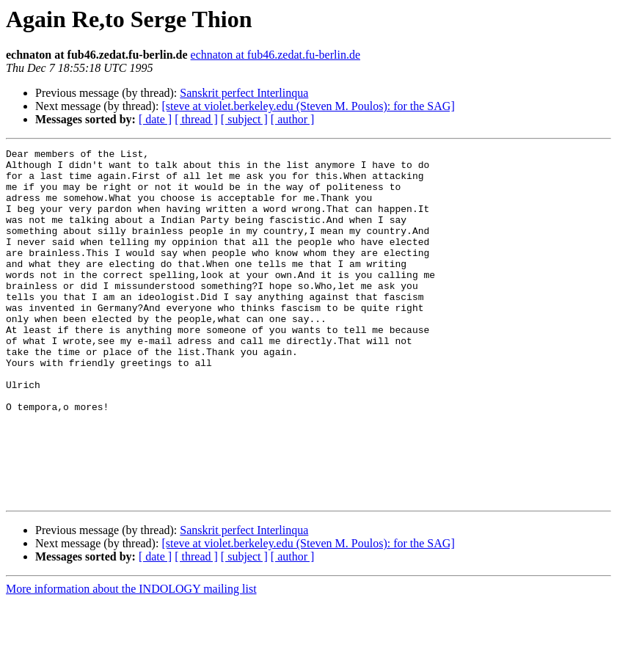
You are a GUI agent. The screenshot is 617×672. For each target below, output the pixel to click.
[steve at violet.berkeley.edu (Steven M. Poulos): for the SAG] (308, 106)
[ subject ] (244, 119)
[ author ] (293, 119)
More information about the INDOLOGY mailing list (131, 659)
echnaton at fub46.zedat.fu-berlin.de (275, 55)
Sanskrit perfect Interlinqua (244, 93)
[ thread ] (196, 119)
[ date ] (155, 119)
